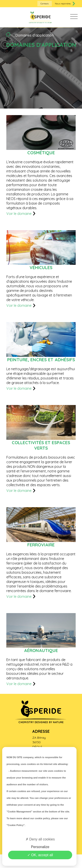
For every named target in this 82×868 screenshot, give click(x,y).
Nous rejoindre (63, 4)
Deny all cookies (40, 839)
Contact (45, 4)
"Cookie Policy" (16, 825)
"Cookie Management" (19, 812)
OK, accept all (40, 855)
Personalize (40, 847)
